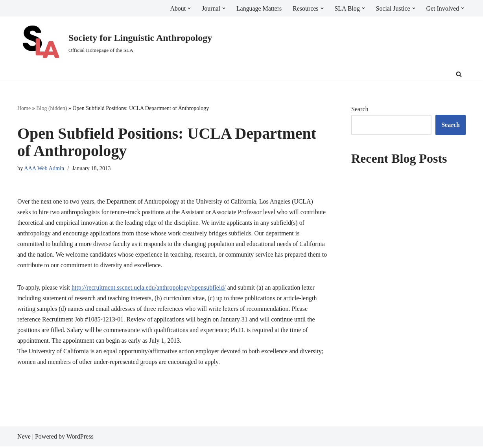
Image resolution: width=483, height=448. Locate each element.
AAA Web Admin (44, 168)
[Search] (459, 74)
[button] (188, 8)
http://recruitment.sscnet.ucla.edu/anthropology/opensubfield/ (149, 289)
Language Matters (258, 8)
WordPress (80, 438)
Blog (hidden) (52, 108)
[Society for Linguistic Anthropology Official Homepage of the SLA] (115, 43)
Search (360, 109)
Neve (24, 438)
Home (24, 108)
